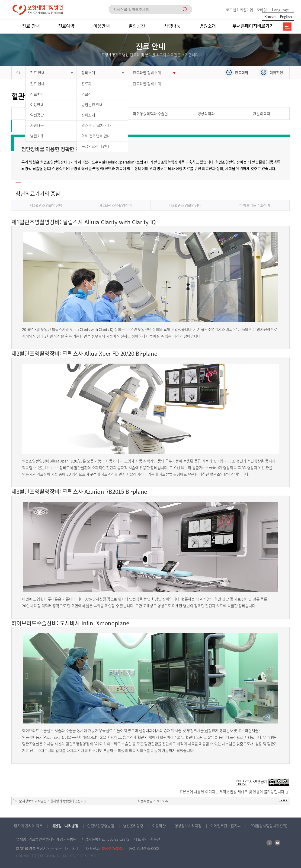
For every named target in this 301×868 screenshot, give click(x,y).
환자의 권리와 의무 (28, 826)
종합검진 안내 (92, 104)
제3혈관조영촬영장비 (185, 205)
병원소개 (37, 136)
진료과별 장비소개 (154, 72)
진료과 (86, 84)
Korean (270, 16)
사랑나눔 (37, 125)
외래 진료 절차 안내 (96, 125)
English (286, 16)
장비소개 (103, 72)
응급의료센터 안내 (95, 146)
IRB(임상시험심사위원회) (268, 826)
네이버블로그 (269, 843)
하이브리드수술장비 (255, 205)
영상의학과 (206, 113)
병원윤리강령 (133, 826)
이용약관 (159, 826)
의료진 (86, 94)
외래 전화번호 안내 (96, 136)
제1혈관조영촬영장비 (46, 205)
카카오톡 (277, 843)
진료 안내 (52, 72)
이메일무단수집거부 (226, 826)
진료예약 (37, 94)
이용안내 (37, 104)
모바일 (262, 10)
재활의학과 (262, 113)
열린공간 (37, 115)
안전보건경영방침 (101, 826)
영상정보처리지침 (188, 826)
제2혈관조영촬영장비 (116, 205)
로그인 (231, 10)
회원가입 (246, 10)
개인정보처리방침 (65, 826)
